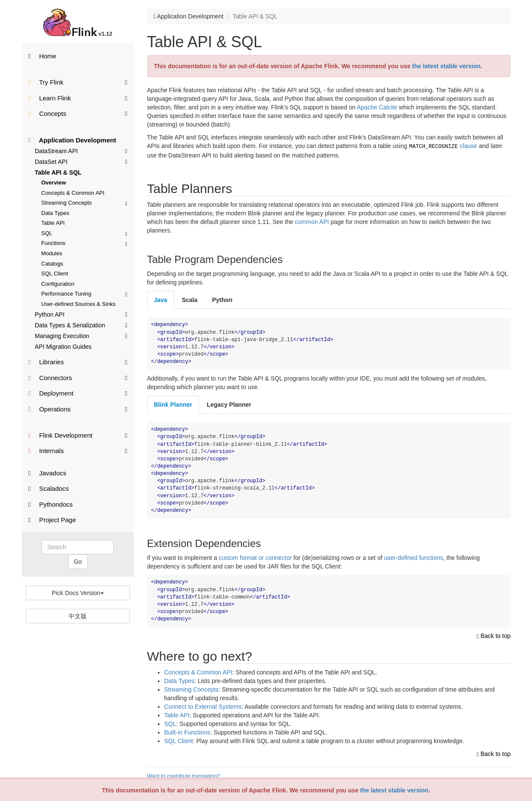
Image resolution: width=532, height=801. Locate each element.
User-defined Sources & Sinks (78, 304)
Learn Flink (78, 98)
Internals (78, 450)
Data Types (55, 213)
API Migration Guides (63, 347)
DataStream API (81, 151)
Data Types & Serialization (81, 325)
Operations (78, 409)
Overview (54, 183)
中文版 (78, 616)
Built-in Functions (187, 731)
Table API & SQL (58, 172)
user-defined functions (414, 557)
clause (443, 146)
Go (78, 562)
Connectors (78, 377)
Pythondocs (51, 504)
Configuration (58, 284)
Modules (52, 253)
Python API (81, 314)
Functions (84, 243)
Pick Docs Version (78, 593)
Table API (53, 223)
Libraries (78, 361)
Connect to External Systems (203, 706)
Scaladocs (48, 488)
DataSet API (81, 161)
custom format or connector (255, 557)
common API (312, 221)
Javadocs (47, 473)
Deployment (78, 393)
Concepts (78, 113)
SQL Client (54, 274)
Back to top (494, 635)
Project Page (52, 520)
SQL (84, 233)
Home (42, 56)
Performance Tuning (84, 294)
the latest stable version (394, 790)
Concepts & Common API (73, 193)
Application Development (72, 140)
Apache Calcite (377, 107)
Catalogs (52, 264)
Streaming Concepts (84, 203)
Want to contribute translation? (184, 775)
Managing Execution (81, 336)
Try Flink (78, 82)
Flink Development (78, 435)
